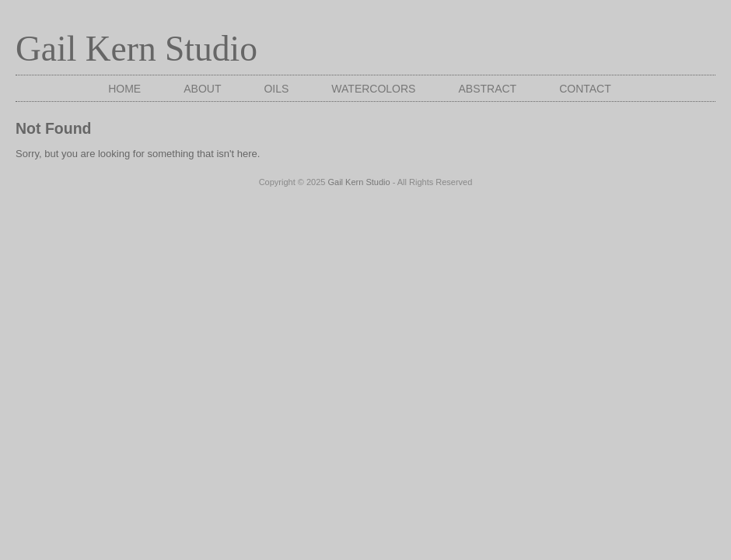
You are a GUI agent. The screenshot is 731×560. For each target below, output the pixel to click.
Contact (585, 89)
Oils (276, 89)
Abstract (487, 89)
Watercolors (373, 89)
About (202, 89)
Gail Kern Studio (136, 49)
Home (124, 89)
